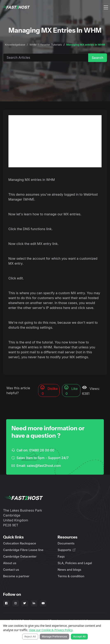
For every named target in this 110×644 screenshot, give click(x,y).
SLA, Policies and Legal (75, 563)
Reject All (30, 637)
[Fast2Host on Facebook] (6, 603)
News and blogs (70, 570)
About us (10, 563)
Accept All (79, 637)
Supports (67, 550)
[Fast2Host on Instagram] (16, 603)
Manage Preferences (54, 637)
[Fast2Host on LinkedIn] (34, 603)
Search (98, 58)
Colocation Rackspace (20, 543)
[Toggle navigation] (106, 7)
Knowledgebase (15, 45)
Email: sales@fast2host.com (36, 466)
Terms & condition (71, 576)
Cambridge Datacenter (20, 556)
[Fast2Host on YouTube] (43, 603)
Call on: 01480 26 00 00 (33, 450)
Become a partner (16, 576)
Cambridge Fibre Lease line (23, 550)
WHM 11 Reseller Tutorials (46, 45)
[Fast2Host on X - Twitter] (25, 603)
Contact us (11, 570)
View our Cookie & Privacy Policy (51, 630)
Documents (66, 543)
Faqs (61, 556)
